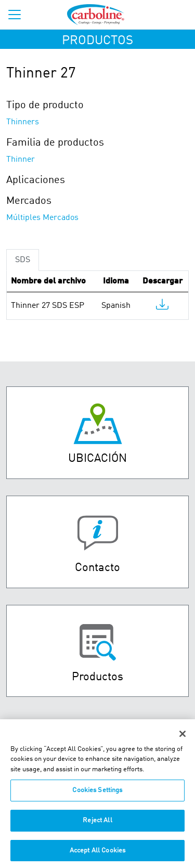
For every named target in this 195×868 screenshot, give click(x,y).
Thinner (21, 160)
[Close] (183, 737)
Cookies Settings (97, 794)
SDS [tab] (23, 260)
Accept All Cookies (97, 854)
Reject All (97, 824)
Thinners (23, 122)
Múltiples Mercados (42, 218)
